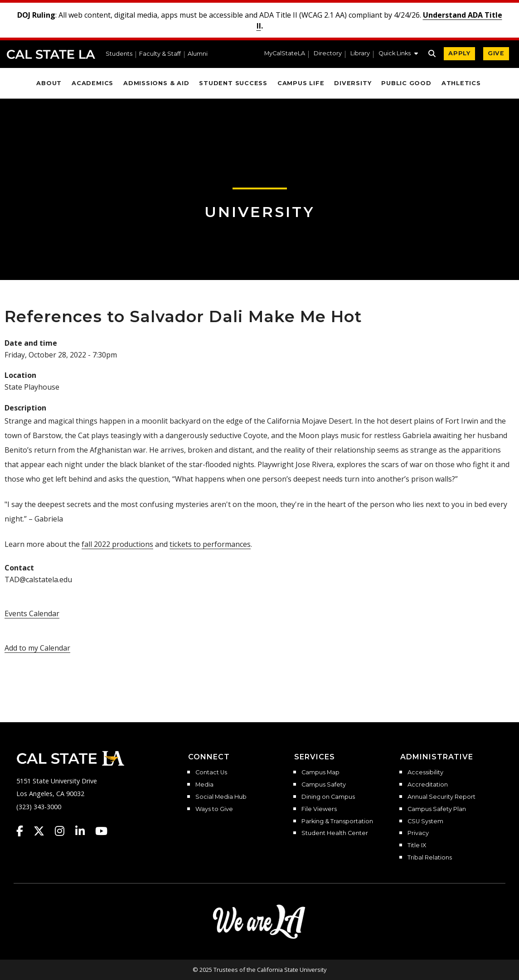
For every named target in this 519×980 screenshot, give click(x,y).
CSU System (425, 821)
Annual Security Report (441, 797)
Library (360, 54)
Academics (92, 83)
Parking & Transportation (337, 821)
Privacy (418, 833)
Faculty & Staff (160, 54)
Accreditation (428, 785)
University (260, 212)
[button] (398, 54)
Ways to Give (214, 809)
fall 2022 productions (117, 544)
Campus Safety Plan (437, 809)
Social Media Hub (221, 797)
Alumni (198, 54)
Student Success (233, 83)
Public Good (406, 83)
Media (204, 785)
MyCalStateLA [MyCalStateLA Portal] (285, 54)
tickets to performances (210, 544)
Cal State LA (51, 54)
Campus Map (320, 772)
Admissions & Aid (156, 83)
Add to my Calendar (37, 648)
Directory (328, 54)
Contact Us (211, 772)
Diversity (353, 83)
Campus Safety (324, 785)
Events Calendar (32, 613)
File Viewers (319, 809)
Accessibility (425, 772)
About (49, 83)
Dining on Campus (328, 797)
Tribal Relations (430, 858)
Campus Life (301, 83)
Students (119, 54)
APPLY (459, 53)
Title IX (417, 845)
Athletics (461, 83)
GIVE (496, 53)
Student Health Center (335, 833)
